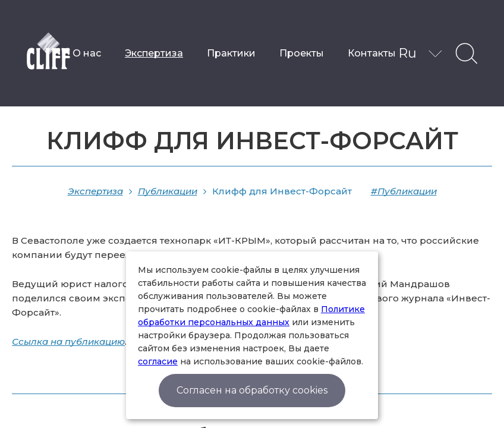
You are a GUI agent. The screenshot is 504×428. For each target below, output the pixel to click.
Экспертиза (154, 53)
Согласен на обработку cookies (252, 390)
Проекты (302, 53)
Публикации (168, 191)
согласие (158, 361)
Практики (231, 53)
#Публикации (404, 191)
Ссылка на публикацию (68, 342)
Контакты (372, 53)
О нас (87, 53)
